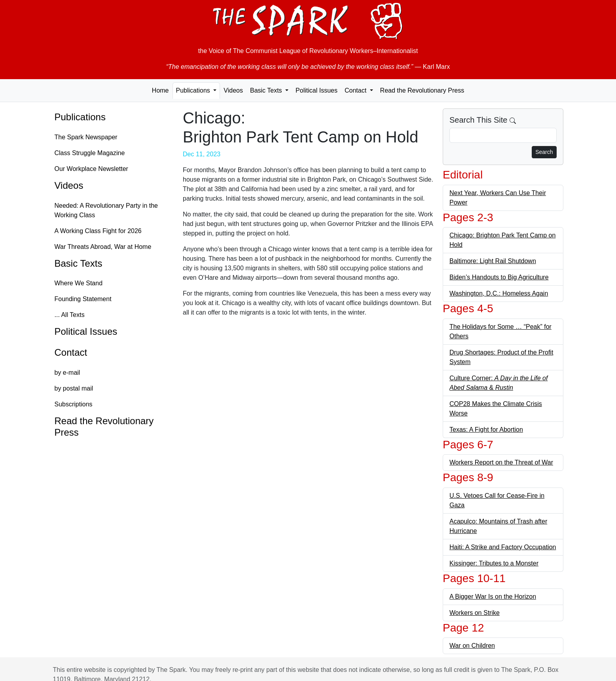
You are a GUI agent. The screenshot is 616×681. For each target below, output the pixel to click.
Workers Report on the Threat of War (501, 462)
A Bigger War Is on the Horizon (493, 597)
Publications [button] (194, 90)
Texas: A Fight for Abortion (486, 430)
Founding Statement (83, 299)
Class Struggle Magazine (90, 153)
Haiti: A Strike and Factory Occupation (503, 547)
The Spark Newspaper (86, 137)
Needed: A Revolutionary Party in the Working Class (106, 210)
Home (160, 90)
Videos (233, 90)
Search (544, 152)
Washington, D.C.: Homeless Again (499, 293)
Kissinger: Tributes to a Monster (494, 563)
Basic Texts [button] (267, 90)
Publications (80, 117)
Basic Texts (79, 263)
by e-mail (67, 373)
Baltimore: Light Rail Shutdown (493, 261)
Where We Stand (79, 283)
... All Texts (70, 315)
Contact (71, 352)
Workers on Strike (475, 613)
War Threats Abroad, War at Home (103, 247)
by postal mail (74, 388)
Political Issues (317, 90)
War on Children (472, 646)
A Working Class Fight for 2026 (98, 231)
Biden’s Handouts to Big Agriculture (499, 277)
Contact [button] (356, 90)
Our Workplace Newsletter (91, 169)
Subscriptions (74, 404)
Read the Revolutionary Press (422, 90)
